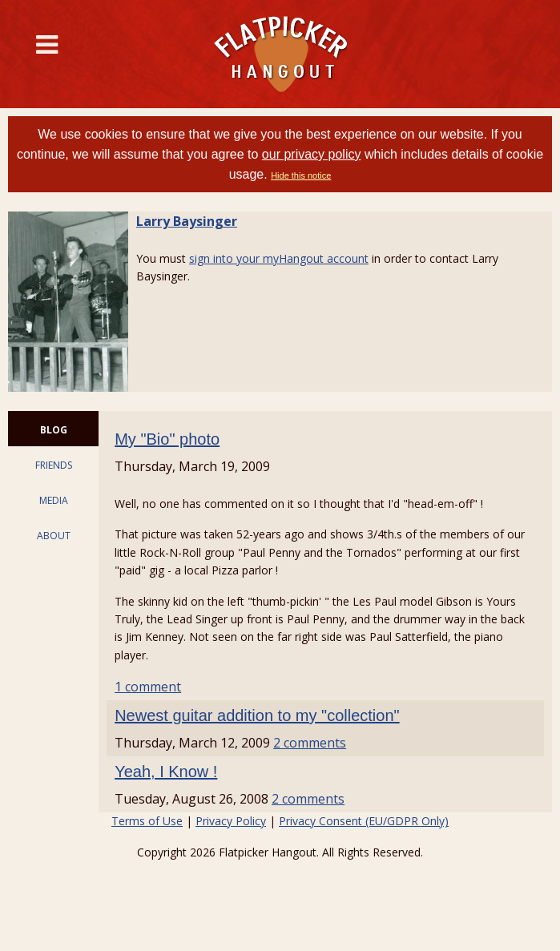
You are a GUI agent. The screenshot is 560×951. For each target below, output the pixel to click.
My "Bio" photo (167, 439)
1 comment (148, 687)
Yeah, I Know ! (166, 772)
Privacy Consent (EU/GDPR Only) (364, 821)
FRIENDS (54, 465)
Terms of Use (147, 821)
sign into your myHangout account (279, 258)
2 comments (310, 743)
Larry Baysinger (187, 221)
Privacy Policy (231, 821)
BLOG (54, 430)
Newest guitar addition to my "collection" (257, 715)
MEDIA (54, 500)
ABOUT (54, 536)
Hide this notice (301, 175)
